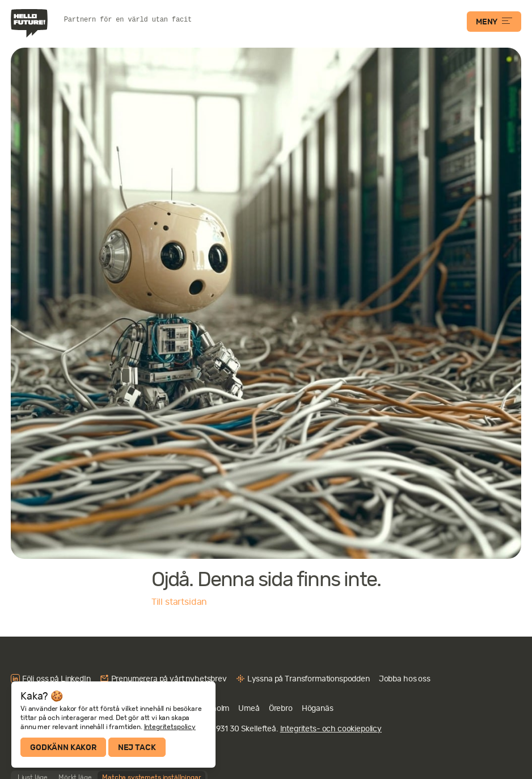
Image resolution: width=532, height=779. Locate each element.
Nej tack (137, 747)
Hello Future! (31, 23)
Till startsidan (180, 602)
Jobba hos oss (405, 679)
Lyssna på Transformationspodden (309, 679)
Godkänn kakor (63, 747)
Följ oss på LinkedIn (56, 679)
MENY (494, 22)
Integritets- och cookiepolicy (331, 729)
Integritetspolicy (170, 727)
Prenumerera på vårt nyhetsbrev (169, 679)
